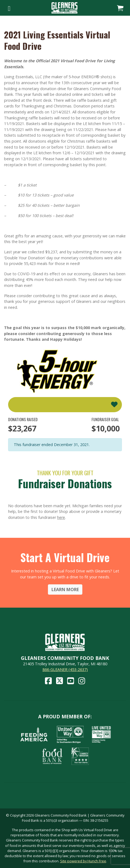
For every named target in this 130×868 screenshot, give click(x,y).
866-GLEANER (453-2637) (65, 669)
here (61, 517)
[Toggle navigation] (9, 8)
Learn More (65, 589)
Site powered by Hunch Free (83, 861)
